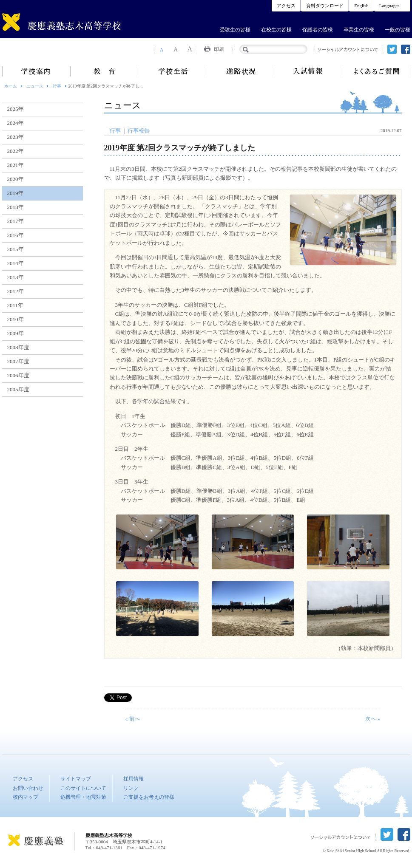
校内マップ (26, 797)
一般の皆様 (398, 30)
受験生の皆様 (235, 30)
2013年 (16, 277)
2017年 (16, 221)
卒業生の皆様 (359, 30)
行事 (57, 86)
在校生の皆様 (276, 30)
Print (215, 49)
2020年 (16, 179)
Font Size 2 (176, 49)
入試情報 (308, 71)
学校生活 (172, 71)
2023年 (16, 137)
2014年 (16, 263)
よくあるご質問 (376, 71)
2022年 (16, 151)
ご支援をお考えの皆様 (149, 797)
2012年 (16, 291)
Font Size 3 (190, 49)
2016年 (16, 235)
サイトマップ (76, 779)
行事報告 (139, 131)
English (361, 6)
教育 (104, 71)
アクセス (286, 6)
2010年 (16, 319)
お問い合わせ (28, 788)
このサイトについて (83, 788)
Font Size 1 (161, 49)
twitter (392, 49)
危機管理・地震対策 (83, 797)
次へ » (373, 719)
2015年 (16, 249)
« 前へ (133, 719)
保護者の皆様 (318, 30)
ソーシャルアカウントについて (348, 49)
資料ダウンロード (325, 6)
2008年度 (18, 347)
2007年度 (18, 361)
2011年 (16, 305)
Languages (389, 6)
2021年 (16, 165)
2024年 (16, 123)
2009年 (16, 333)
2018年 (16, 207)
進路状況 (240, 71)
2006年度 (18, 375)
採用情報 (134, 779)
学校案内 (36, 71)
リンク (131, 788)
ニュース (35, 86)
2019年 (16, 193)
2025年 (16, 109)
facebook (406, 49)
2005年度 (18, 389)
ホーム (11, 86)
